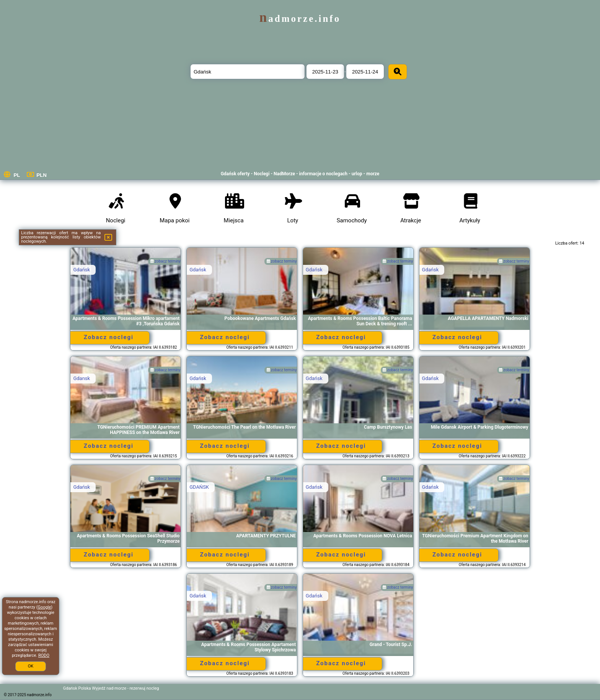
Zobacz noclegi (109, 337)
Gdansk (82, 378)
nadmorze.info (300, 19)
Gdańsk (82, 270)
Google (45, 607)
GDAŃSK (199, 487)
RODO (44, 655)
